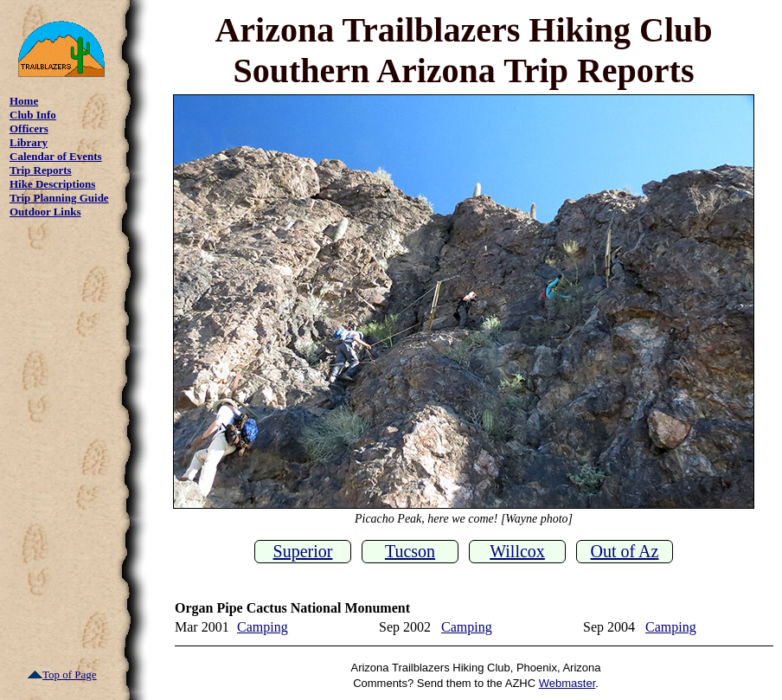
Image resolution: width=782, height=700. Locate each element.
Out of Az (625, 551)
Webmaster (567, 683)
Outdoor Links (45, 212)
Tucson (410, 551)
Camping (263, 627)
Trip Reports (41, 170)
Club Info (33, 115)
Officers (29, 128)
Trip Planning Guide (59, 198)
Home (24, 101)
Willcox (517, 551)
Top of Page (62, 674)
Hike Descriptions (52, 184)
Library (29, 142)
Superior (303, 551)
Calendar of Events (56, 156)
